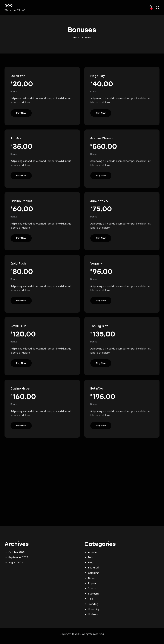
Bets (91, 562)
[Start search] (158, 8)
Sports (92, 593)
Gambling (94, 577)
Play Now (21, 114)
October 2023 (17, 557)
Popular (93, 588)
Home (76, 37)
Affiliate (93, 557)
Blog (91, 567)
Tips (91, 603)
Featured (93, 572)
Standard (93, 598)
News (91, 583)
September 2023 (19, 562)
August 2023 (16, 567)
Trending (93, 608)
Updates (93, 618)
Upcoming (94, 613)
